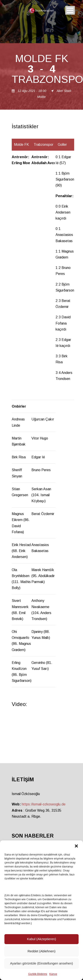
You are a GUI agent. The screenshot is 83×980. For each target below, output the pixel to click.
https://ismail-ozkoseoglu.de (44, 804)
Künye (53, 974)
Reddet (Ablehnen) (42, 951)
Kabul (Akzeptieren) (42, 939)
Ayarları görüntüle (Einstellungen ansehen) (41, 963)
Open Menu (70, 10)
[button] (76, 846)
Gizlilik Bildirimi (38, 974)
